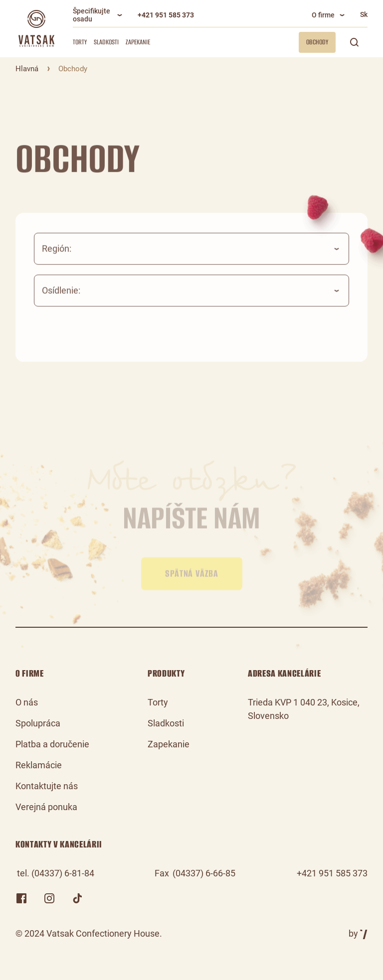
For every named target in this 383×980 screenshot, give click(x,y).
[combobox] (191, 257)
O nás (27, 702)
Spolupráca (38, 723)
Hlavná (27, 69)
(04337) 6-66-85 (204, 873)
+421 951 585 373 (166, 15)
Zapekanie (138, 42)
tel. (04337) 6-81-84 (56, 873)
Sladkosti (106, 42)
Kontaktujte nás (47, 786)
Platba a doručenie (52, 744)
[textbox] (191, 257)
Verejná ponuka (46, 807)
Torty (80, 42)
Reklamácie (39, 765)
